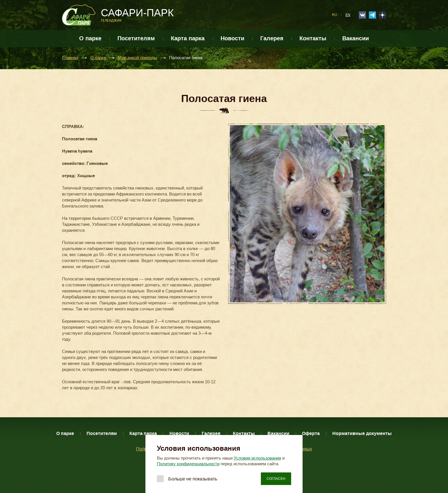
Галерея (272, 38)
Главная (70, 58)
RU (335, 15)
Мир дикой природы (138, 58)
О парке (90, 38)
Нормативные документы (362, 433)
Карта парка (188, 38)
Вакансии (356, 38)
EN (348, 15)
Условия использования (257, 458)
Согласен (276, 479)
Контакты (313, 38)
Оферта (311, 433)
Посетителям (136, 38)
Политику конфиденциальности (188, 464)
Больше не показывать (193, 479)
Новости (232, 38)
